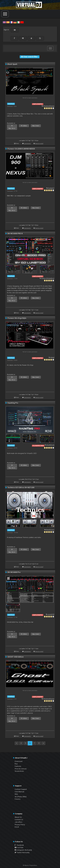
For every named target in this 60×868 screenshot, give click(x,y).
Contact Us (19, 820)
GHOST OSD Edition (15, 657)
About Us (18, 817)
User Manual (19, 792)
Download (19, 761)
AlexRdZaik (50, 445)
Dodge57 (51, 188)
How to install (39, 143)
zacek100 (51, 614)
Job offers (18, 822)
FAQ (16, 794)
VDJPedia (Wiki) (21, 797)
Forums (18, 799)
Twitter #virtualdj (22, 853)
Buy (16, 764)
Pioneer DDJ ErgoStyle (17, 318)
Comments (27, 143)
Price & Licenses (21, 769)
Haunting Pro (13, 403)
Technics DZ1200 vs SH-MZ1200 (21, 488)
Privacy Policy (20, 825)
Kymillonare (50, 530)
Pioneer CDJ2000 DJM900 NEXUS (21, 149)
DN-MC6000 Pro (14, 572)
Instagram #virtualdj (23, 850)
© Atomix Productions (30, 865)
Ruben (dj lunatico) (48, 278)
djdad (52, 357)
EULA (17, 827)
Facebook (19, 845)
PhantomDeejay (49, 106)
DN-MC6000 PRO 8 (15, 234)
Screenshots (19, 771)
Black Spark (12, 64)
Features (18, 766)
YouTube (19, 847)
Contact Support (21, 789)
